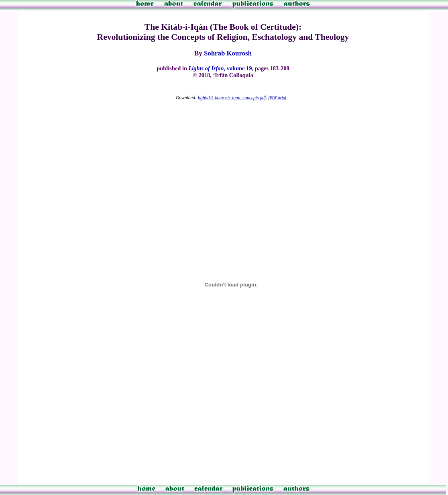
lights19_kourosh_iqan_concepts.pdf (232, 98)
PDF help (277, 98)
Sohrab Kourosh (228, 53)
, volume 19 (220, 68)
